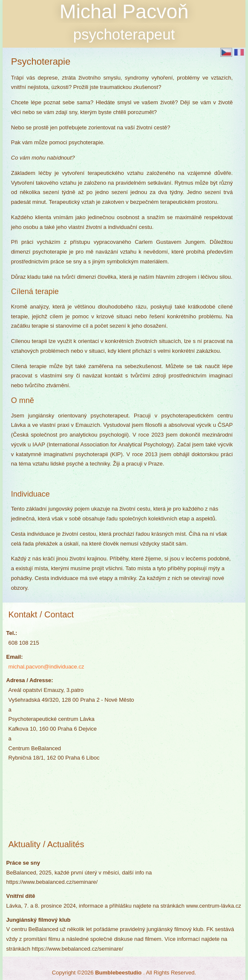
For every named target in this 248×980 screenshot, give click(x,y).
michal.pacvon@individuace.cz (46, 667)
